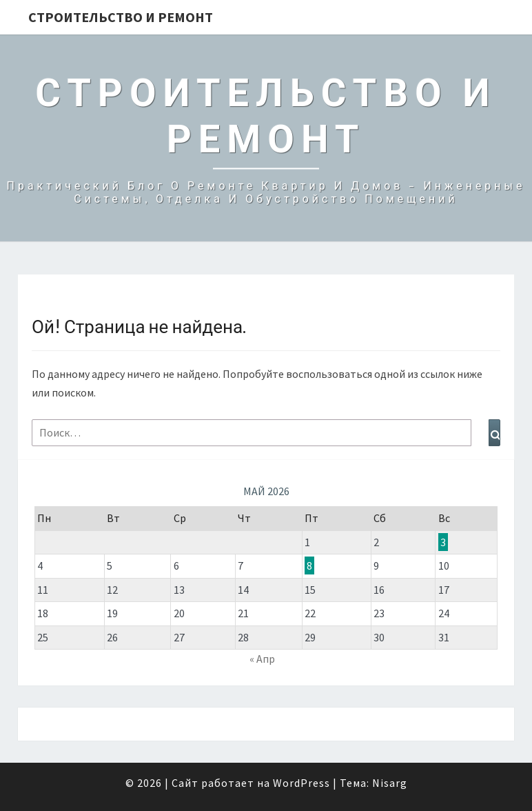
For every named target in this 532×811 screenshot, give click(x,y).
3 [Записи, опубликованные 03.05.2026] (443, 542)
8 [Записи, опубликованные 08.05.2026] (309, 565)
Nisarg (390, 783)
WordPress (301, 783)
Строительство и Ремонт (121, 17)
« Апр (262, 659)
